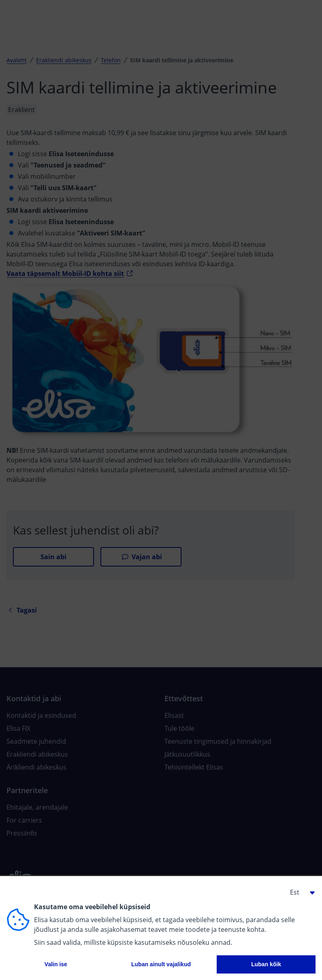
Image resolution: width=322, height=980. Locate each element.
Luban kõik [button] (266, 964)
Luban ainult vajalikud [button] (161, 964)
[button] (299, 892)
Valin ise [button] (56, 964)
